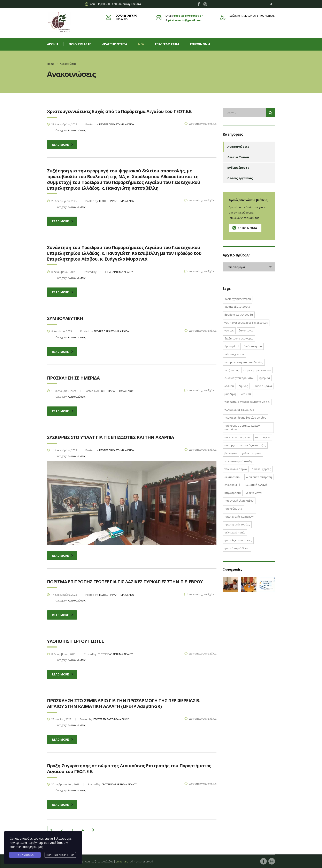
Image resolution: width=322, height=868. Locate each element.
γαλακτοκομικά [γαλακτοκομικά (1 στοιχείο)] (251, 453)
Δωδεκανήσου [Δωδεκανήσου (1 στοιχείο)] (253, 346)
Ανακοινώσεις (238, 147)
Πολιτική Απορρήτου (60, 855)
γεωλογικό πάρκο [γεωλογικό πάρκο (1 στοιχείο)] (236, 469)
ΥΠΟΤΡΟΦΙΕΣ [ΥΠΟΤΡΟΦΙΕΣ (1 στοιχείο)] (263, 437)
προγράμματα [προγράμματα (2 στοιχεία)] (233, 509)
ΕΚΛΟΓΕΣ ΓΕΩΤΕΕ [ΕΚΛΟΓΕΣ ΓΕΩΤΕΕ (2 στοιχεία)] (234, 354)
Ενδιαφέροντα (238, 168)
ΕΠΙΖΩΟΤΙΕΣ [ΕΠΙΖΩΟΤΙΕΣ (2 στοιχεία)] (231, 370)
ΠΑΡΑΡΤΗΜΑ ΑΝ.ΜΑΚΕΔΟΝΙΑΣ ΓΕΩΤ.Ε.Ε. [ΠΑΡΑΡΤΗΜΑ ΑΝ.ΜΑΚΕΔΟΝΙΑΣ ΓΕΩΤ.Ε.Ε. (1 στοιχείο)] (247, 402)
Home (51, 64)
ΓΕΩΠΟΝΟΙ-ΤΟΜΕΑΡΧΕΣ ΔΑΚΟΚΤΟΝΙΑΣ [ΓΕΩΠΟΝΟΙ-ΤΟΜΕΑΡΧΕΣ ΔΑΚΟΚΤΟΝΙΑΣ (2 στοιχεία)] (246, 323)
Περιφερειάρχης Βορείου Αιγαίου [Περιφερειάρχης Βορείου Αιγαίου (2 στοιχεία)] (245, 418)
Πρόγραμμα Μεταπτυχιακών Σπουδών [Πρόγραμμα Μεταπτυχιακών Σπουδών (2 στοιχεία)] (242, 428)
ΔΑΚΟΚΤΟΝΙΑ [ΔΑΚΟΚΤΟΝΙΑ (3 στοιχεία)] (246, 330)
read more (63, 145)
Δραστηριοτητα (115, 44)
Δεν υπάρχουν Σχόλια (200, 124)
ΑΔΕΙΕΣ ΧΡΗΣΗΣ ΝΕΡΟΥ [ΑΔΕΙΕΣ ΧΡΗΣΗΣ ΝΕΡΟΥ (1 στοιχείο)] (238, 299)
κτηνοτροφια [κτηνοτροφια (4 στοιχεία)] (233, 493)
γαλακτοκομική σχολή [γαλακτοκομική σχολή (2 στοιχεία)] (238, 461)
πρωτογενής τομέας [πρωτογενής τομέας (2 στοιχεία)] (237, 524)
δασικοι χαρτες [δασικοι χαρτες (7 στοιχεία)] (261, 469)
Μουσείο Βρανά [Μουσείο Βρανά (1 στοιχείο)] (262, 386)
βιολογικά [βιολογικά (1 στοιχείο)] (231, 453)
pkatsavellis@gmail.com (185, 20)
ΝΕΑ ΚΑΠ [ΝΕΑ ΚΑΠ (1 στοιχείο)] (246, 394)
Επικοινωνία (200, 44)
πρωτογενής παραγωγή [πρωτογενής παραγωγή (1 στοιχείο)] (239, 517)
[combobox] (249, 267)
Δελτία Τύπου (238, 157)
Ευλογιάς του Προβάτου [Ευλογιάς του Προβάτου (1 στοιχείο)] (239, 378)
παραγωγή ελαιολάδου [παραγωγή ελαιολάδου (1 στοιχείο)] (239, 501)
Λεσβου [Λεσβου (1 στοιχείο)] (229, 386)
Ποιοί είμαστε (80, 44)
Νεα (141, 44)
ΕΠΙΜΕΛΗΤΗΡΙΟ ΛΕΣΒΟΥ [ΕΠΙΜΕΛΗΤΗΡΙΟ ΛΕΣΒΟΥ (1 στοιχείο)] (257, 370)
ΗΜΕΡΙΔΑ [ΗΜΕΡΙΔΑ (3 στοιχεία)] (265, 378)
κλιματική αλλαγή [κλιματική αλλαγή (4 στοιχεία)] (256, 485)
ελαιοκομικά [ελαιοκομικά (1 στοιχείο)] (232, 485)
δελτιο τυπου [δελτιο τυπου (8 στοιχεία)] (233, 477)
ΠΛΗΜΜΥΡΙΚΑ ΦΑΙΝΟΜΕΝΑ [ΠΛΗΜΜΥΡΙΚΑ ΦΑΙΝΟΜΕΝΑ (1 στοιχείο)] (239, 410)
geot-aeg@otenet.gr (188, 16)
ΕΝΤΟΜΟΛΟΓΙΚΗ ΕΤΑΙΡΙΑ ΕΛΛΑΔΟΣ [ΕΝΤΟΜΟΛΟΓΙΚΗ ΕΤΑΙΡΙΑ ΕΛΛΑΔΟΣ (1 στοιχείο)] (244, 362)
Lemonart (122, 861)
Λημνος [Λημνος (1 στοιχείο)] (243, 386)
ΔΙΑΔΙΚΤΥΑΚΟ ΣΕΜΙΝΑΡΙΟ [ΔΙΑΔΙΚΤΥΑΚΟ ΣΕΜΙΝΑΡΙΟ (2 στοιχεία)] (239, 338)
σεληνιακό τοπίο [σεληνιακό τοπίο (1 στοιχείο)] (235, 532)
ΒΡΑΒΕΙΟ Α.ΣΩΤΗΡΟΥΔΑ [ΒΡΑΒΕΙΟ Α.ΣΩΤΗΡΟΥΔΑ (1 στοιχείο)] (239, 315)
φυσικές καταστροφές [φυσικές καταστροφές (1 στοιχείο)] (238, 540)
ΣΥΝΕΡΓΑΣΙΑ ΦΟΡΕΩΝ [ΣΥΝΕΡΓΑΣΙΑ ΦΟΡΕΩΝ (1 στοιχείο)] (237, 437)
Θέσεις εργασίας (240, 178)
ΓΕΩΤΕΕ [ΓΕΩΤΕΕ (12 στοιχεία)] (229, 330)
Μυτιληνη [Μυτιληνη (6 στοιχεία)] (230, 394)
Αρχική (52, 44)
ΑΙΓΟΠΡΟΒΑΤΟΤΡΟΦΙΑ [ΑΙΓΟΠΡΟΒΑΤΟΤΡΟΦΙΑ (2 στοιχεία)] (237, 307)
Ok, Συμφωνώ (25, 855)
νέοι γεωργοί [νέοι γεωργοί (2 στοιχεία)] (254, 493)
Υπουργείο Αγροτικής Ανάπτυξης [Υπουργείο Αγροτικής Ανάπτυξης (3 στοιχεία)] (245, 445)
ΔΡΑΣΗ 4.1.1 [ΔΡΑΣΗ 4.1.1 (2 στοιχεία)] (232, 346)
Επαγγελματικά (167, 44)
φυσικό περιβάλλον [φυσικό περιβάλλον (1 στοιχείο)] (237, 548)
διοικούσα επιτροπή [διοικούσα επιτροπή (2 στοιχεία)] (259, 477)
